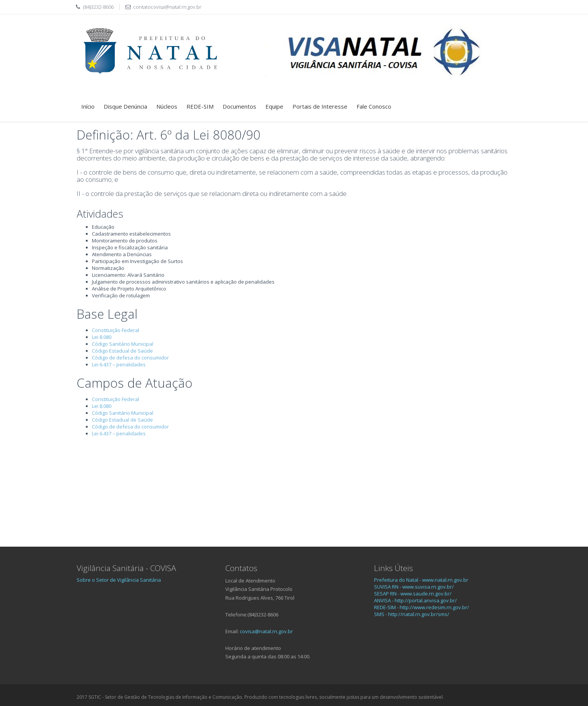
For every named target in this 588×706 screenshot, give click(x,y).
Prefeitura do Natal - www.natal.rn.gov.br (421, 580)
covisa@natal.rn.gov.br (266, 631)
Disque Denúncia (125, 106)
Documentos (239, 106)
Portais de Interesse (320, 106)
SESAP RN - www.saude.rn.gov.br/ (413, 594)
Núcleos (167, 106)
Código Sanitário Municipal (123, 344)
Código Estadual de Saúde (122, 351)
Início (88, 106)
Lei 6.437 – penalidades (119, 364)
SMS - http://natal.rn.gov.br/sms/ (412, 614)
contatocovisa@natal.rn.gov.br (167, 7)
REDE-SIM (200, 106)
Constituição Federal (116, 330)
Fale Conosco (374, 106)
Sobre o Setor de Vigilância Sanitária (119, 580)
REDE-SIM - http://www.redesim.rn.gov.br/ (422, 607)
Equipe (274, 106)
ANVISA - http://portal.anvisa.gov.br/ (415, 600)
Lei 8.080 (102, 337)
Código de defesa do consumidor (130, 358)
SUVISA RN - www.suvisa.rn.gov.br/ (414, 587)
